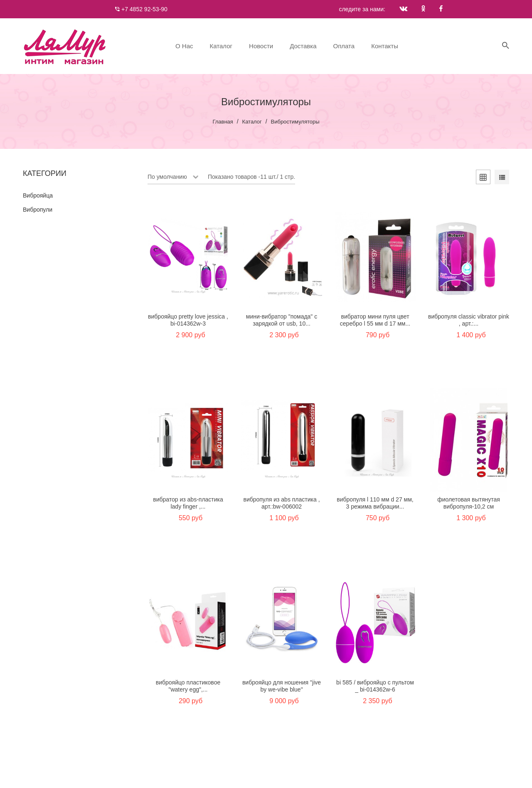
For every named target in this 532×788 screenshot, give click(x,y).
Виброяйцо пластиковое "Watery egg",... (188, 686)
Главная (223, 122)
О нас (184, 46)
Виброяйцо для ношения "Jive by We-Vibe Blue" (282, 686)
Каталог (221, 46)
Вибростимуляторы (295, 122)
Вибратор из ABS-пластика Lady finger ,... (188, 503)
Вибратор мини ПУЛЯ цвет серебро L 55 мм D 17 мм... (375, 320)
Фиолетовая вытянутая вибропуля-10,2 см (469, 503)
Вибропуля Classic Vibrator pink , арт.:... (469, 320)
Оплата (344, 46)
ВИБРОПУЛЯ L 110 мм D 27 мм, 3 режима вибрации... (375, 503)
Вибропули (38, 210)
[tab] (483, 178)
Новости (261, 46)
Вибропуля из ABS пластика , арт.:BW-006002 (281, 503)
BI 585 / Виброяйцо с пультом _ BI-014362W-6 (375, 686)
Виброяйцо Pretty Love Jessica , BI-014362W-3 (188, 320)
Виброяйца (38, 195)
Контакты (385, 46)
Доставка (303, 46)
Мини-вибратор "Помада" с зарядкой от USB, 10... (282, 320)
